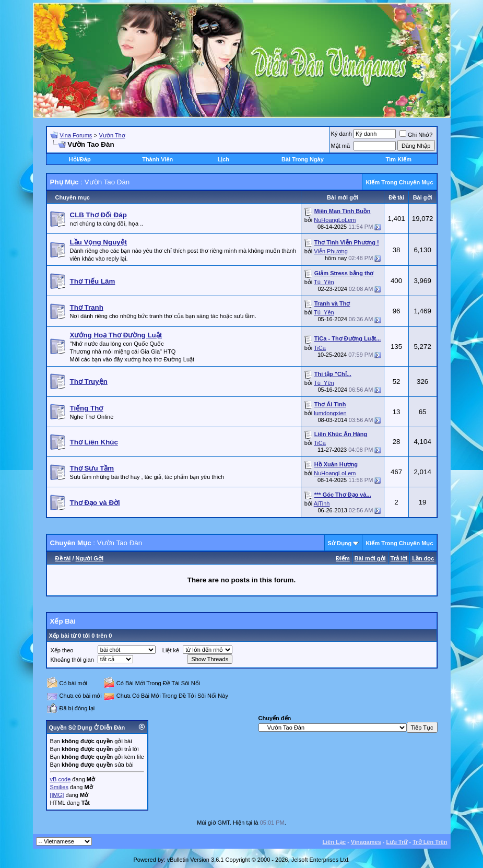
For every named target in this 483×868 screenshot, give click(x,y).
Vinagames (366, 842)
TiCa (320, 348)
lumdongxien (330, 413)
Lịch (223, 159)
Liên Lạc (334, 842)
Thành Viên (157, 159)
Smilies (59, 787)
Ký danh (341, 134)
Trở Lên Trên (430, 842)
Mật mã (341, 146)
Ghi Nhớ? (416, 135)
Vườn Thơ (112, 135)
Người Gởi (90, 558)
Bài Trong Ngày (303, 159)
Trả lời (399, 558)
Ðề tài (63, 558)
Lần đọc (423, 558)
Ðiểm (343, 558)
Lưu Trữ (397, 842)
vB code (61, 779)
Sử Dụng (340, 543)
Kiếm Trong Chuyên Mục (399, 182)
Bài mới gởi (370, 558)
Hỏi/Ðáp (80, 159)
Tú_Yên (324, 282)
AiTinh (322, 503)
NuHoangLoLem (335, 220)
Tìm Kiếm (399, 159)
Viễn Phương (331, 251)
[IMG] (57, 795)
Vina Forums (76, 135)
